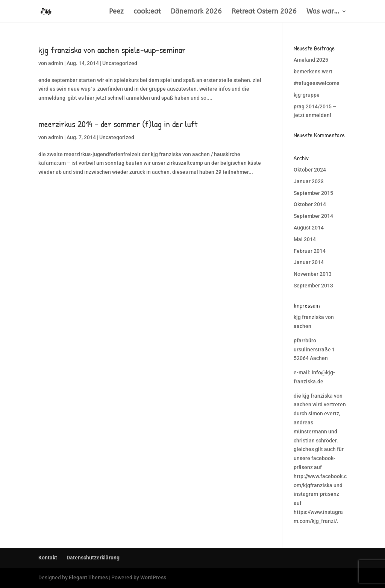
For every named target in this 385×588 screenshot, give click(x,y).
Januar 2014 (309, 262)
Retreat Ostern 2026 (264, 12)
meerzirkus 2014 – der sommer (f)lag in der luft (118, 124)
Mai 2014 (305, 239)
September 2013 (313, 286)
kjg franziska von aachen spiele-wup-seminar (112, 50)
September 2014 (313, 216)
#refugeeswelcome (317, 83)
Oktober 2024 (310, 170)
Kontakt (48, 558)
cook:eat (147, 12)
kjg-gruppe (307, 95)
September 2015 (313, 193)
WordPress (153, 577)
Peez (116, 12)
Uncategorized (120, 63)
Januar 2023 (309, 181)
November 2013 (313, 274)
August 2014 (309, 228)
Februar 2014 (310, 251)
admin (56, 63)
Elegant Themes (88, 577)
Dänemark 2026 (196, 12)
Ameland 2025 (311, 60)
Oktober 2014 (310, 204)
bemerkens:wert (313, 71)
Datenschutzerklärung (93, 558)
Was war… (323, 12)
